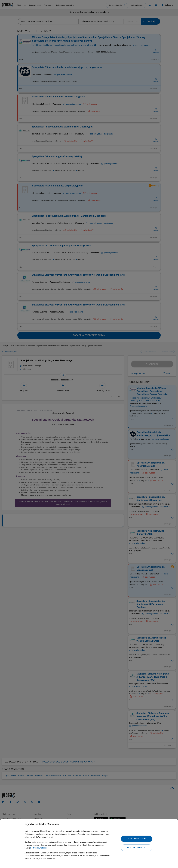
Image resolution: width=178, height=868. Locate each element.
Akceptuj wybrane (136, 848)
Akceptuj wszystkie (137, 839)
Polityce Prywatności (39, 848)
